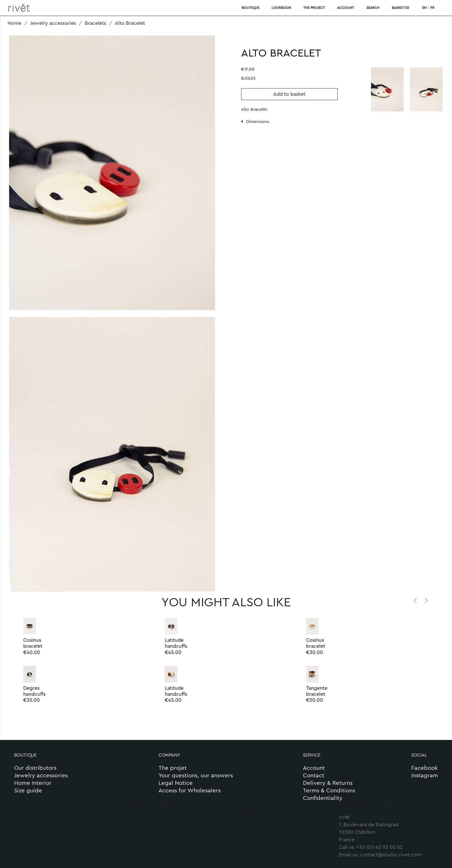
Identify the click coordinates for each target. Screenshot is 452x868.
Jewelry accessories (41, 776)
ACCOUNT (346, 8)
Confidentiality (323, 798)
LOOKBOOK (281, 8)
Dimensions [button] (255, 122)
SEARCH (373, 8)
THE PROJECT (314, 8)
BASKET (401, 8)
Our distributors (35, 768)
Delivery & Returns (328, 783)
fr (432, 8)
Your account (250, 808)
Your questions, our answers (196, 776)
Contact (314, 776)
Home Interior (33, 783)
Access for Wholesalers (190, 791)
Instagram (425, 776)
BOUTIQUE (250, 8)
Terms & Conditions (329, 791)
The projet (173, 768)
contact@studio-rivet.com (391, 855)
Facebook (424, 768)
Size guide (28, 791)
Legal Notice (176, 783)
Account (314, 768)
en (424, 8)
